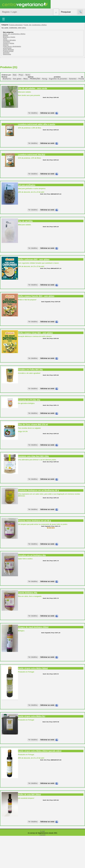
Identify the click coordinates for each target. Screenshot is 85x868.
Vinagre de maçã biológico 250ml (33, 627)
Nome (28, 75)
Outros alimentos (8, 49)
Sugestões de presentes (58, 79)
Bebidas (6, 35)
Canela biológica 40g (28, 593)
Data (15, 75)
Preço (21, 75)
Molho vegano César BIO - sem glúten (35, 333)
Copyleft (42, 835)
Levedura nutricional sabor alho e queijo (37, 124)
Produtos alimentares (16, 25)
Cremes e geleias (9, 43)
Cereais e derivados (9, 40)
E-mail (42, 831)
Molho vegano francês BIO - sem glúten (36, 296)
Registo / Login (10, 12)
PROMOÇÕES (35, 79)
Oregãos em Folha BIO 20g (30, 370)
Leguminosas (7, 48)
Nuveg (45, 79)
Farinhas (6, 45)
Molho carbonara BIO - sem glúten (34, 259)
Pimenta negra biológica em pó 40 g (34, 521)
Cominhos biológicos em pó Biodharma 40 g (38, 490)
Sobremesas (7, 54)
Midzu (26, 79)
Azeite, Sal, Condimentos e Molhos (35, 25)
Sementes (6, 53)
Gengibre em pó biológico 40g (32, 555)
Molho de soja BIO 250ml (29, 795)
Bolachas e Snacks (9, 37)
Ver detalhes (33, 113)
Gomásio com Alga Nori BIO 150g (33, 456)
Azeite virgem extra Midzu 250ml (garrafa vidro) (40, 751)
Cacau (5, 38)
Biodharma (7, 79)
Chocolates (6, 42)
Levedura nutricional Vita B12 (32, 154)
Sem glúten (17, 79)
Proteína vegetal (8, 51)
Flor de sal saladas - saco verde (33, 88)
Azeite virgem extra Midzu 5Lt (32, 716)
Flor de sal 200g (25, 221)
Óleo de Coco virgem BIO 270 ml (33, 424)
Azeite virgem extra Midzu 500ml (33, 668)
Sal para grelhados (27, 185)
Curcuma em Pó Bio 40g (29, 400)
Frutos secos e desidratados (12, 46)
